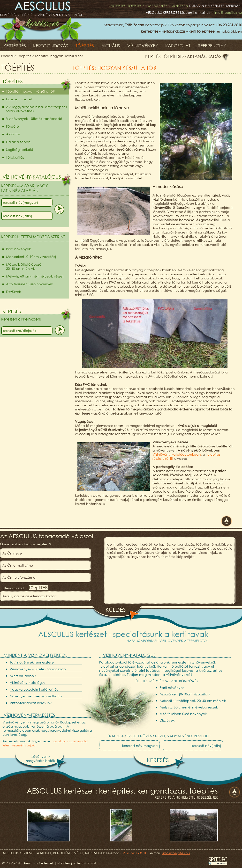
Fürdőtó (12, 126)
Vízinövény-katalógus (27, 682)
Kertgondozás (51, 46)
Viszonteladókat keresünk (31, 703)
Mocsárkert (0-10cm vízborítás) (31, 257)
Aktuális (111, 46)
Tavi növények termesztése (32, 662)
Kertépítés (15, 46)
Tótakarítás (15, 157)
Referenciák (212, 46)
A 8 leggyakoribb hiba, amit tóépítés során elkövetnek (36, 109)
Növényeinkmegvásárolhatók (40, 759)
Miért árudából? (23, 676)
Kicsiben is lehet (19, 99)
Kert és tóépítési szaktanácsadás (183, 56)
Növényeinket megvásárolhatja (36, 696)
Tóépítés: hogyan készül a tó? (59, 56)
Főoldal (7, 56)
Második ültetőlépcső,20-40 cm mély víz (24, 266)
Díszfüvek (13, 292)
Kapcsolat (178, 46)
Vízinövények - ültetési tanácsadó (34, 119)
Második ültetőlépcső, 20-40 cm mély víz (193, 701)
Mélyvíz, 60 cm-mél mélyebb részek (35, 276)
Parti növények (18, 249)
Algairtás (13, 134)
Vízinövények (143, 46)
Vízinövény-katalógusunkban (177, 454)
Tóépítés (85, 46)
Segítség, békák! (19, 150)
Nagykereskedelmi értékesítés (34, 689)
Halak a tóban (18, 142)
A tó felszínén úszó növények (30, 284)
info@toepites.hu (228, 12)
